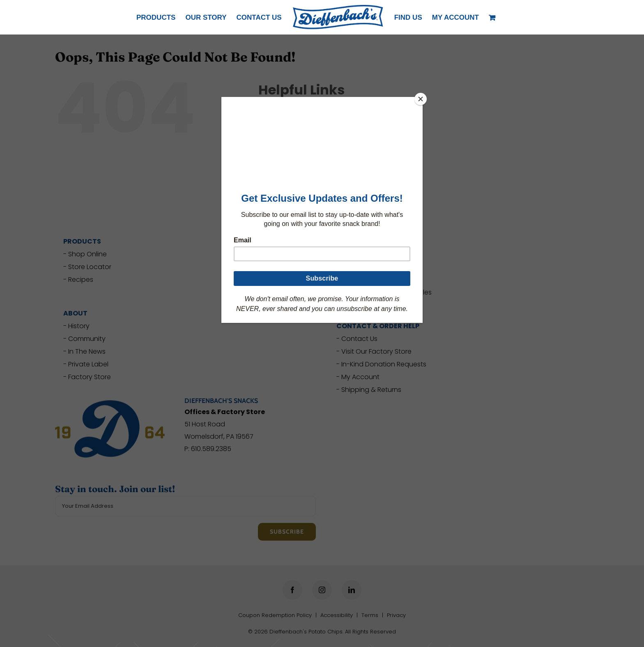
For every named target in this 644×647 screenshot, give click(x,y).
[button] (455, 17)
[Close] (421, 99)
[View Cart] (493, 17)
